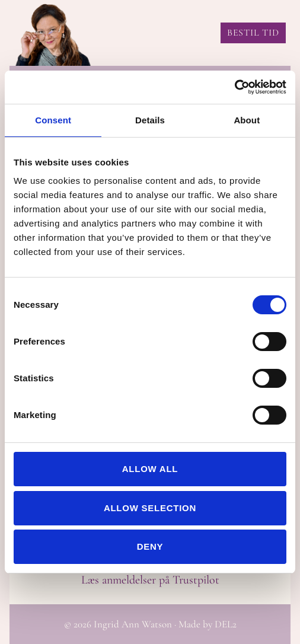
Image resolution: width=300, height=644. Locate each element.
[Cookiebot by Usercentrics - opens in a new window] (234, 87)
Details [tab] (150, 120)
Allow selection (150, 508)
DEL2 (226, 624)
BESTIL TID (253, 33)
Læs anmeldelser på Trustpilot (150, 580)
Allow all (150, 469)
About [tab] (247, 120)
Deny (150, 546)
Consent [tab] (53, 120)
